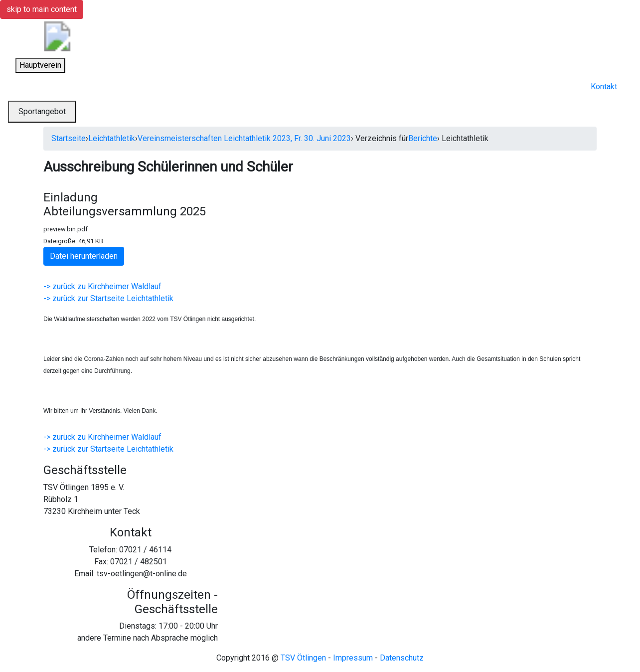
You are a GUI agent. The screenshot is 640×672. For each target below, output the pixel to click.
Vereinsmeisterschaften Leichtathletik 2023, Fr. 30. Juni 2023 (244, 138)
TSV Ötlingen (303, 658)
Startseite (69, 138)
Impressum (353, 658)
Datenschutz (402, 658)
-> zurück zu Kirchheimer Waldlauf (102, 286)
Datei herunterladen (84, 256)
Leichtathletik (112, 138)
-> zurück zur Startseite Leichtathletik (108, 298)
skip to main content (42, 9)
